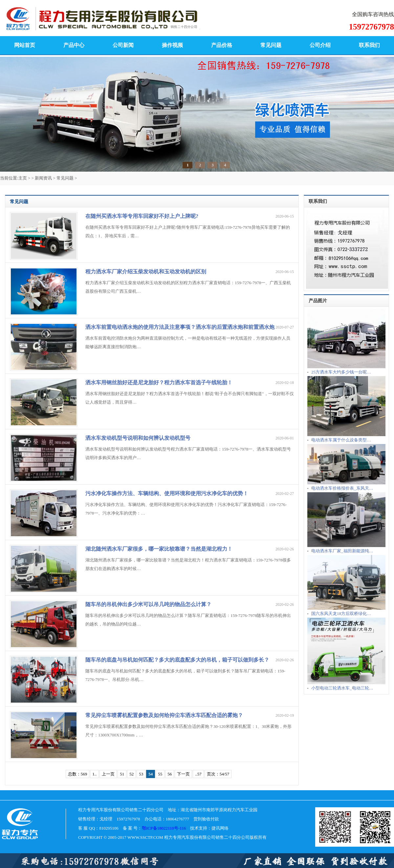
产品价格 (222, 45)
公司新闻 (123, 45)
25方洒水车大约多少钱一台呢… (341, 372)
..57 (198, 774)
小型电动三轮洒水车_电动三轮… (342, 688)
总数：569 (78, 774)
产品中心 (74, 45)
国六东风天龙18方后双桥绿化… (341, 614)
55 (160, 774)
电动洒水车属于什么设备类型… (341, 440)
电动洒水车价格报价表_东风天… (342, 488)
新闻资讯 (43, 178)
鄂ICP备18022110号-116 (164, 828)
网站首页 (25, 45)
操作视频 (172, 45)
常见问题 (271, 45)
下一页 (183, 774)
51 (122, 774)
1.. (94, 774)
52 (131, 774)
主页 (23, 178)
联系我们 (369, 45)
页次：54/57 (218, 774)
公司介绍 (320, 45)
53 (141, 774)
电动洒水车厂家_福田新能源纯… (342, 551)
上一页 (108, 774)
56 (170, 774)
